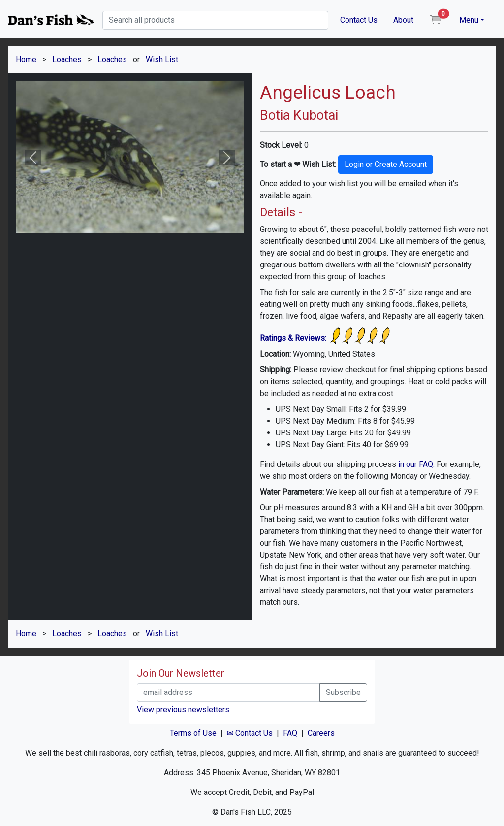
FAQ (290, 733)
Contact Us (359, 20)
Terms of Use (193, 733)
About (403, 20)
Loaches (67, 59)
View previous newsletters (183, 710)
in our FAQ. (416, 464)
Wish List (162, 59)
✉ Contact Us (250, 733)
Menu (469, 20)
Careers (321, 733)
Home (26, 59)
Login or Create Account (386, 164)
